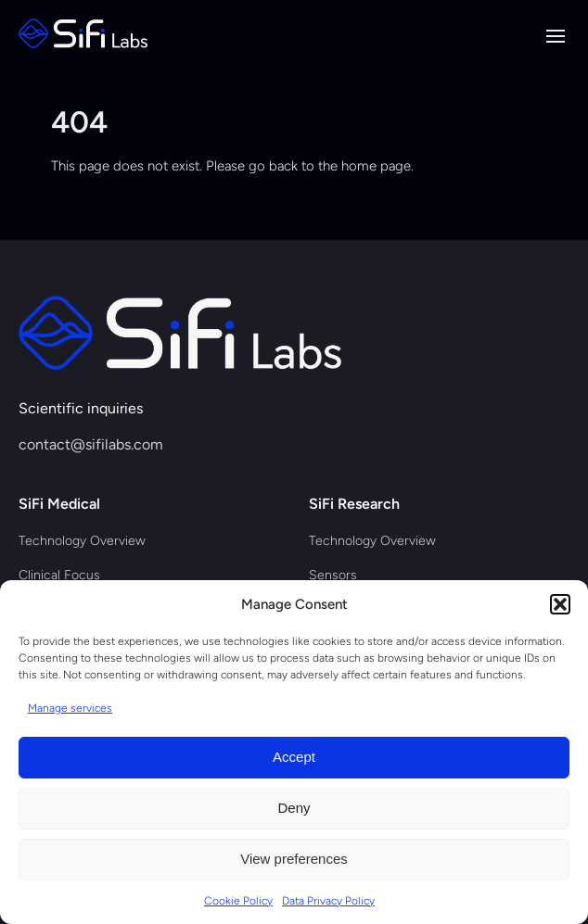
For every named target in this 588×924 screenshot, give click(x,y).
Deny (294, 808)
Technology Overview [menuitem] (82, 541)
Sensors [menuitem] (333, 575)
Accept (294, 757)
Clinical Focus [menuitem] (59, 575)
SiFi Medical (59, 504)
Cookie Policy (238, 901)
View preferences (294, 859)
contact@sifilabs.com (91, 444)
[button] (560, 604)
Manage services (70, 708)
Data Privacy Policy (328, 901)
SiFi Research (354, 504)
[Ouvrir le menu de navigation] (556, 36)
